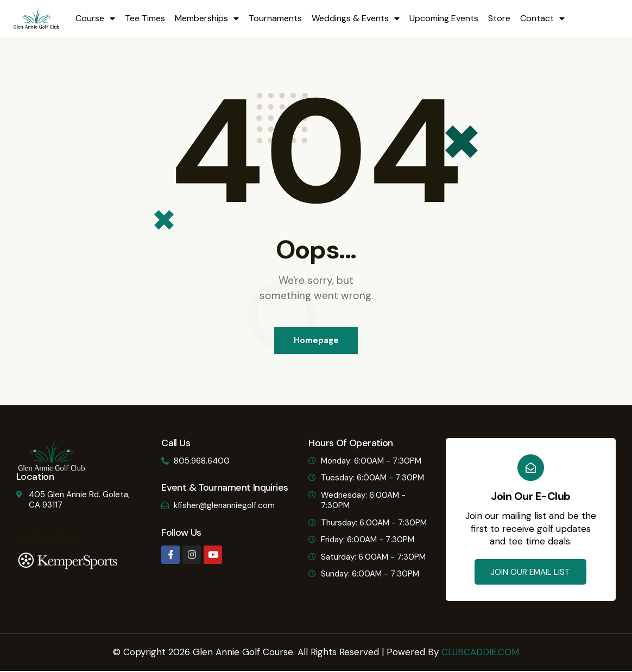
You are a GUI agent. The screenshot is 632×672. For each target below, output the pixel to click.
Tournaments (275, 18)
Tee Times (145, 18)
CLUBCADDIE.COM (480, 652)
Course (95, 18)
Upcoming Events (444, 18)
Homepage (316, 340)
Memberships (207, 18)
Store (499, 18)
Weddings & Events (356, 18)
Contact (542, 18)
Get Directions (48, 537)
